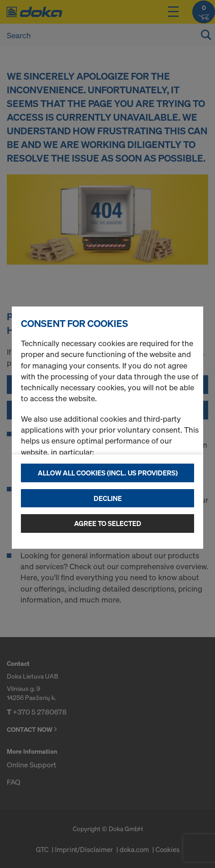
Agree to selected (108, 523)
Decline (108, 498)
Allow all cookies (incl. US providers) (108, 473)
